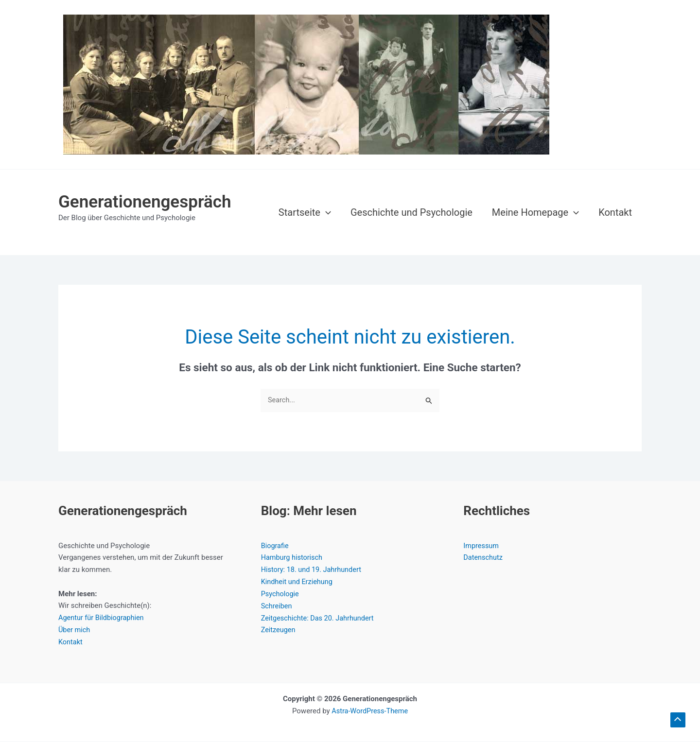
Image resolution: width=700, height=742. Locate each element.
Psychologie (281, 594)
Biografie (275, 546)
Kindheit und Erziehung (298, 582)
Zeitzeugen (279, 630)
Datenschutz (484, 558)
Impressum (481, 546)
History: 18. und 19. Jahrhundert (313, 570)
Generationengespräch (145, 202)
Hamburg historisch (293, 558)
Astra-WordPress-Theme (370, 711)
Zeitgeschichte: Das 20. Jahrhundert (320, 618)
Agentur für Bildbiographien (103, 618)
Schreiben (277, 606)
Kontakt (71, 642)
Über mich (75, 630)
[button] (326, 212)
